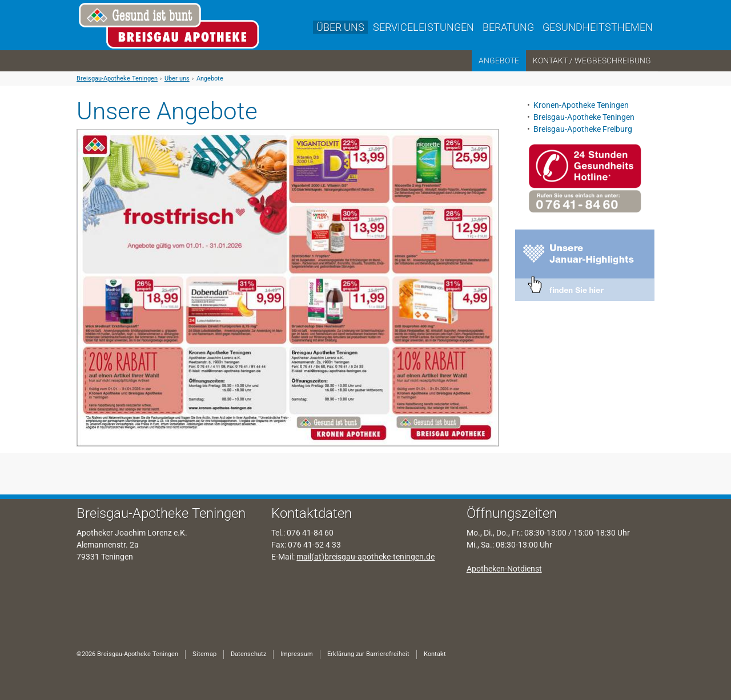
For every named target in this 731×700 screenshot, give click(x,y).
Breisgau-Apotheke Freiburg (583, 129)
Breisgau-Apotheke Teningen (117, 79)
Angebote (210, 79)
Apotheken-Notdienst (504, 569)
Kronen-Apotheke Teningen (582, 105)
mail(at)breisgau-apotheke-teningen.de (365, 557)
